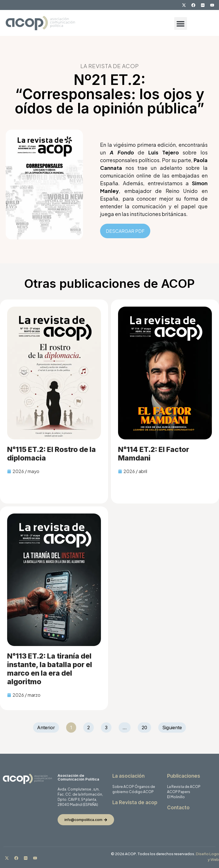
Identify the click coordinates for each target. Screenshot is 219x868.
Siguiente (172, 728)
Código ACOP (141, 792)
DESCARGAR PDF (125, 231)
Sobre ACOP (123, 787)
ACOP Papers (179, 792)
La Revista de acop (135, 802)
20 (146, 726)
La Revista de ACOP (184, 787)
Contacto (178, 808)
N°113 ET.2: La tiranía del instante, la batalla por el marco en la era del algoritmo (50, 669)
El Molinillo (176, 797)
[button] (181, 24)
